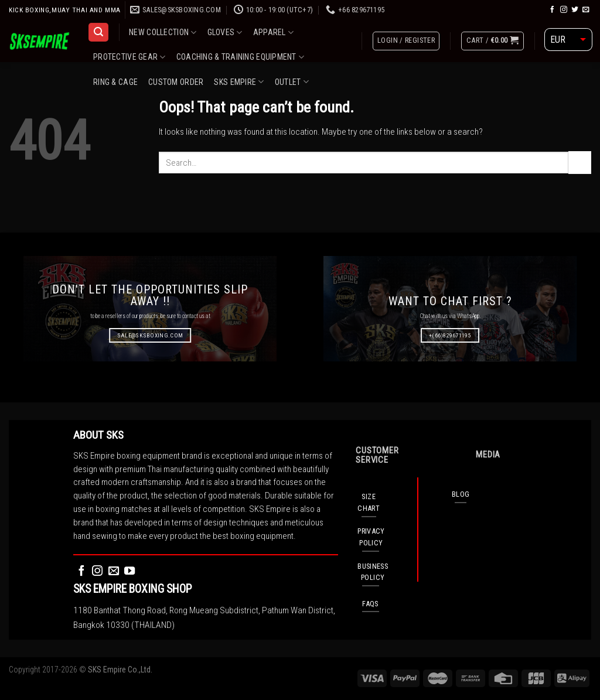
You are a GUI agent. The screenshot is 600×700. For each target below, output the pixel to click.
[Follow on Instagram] (564, 10)
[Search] (98, 32)
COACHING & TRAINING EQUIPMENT (241, 57)
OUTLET (292, 82)
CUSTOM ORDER (176, 82)
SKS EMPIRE (239, 82)
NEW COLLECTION (163, 33)
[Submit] (580, 162)
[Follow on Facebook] (553, 10)
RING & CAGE (115, 82)
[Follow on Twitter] (575, 10)
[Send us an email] (586, 10)
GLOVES (225, 33)
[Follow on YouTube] (129, 571)
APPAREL (273, 33)
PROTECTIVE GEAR (129, 57)
